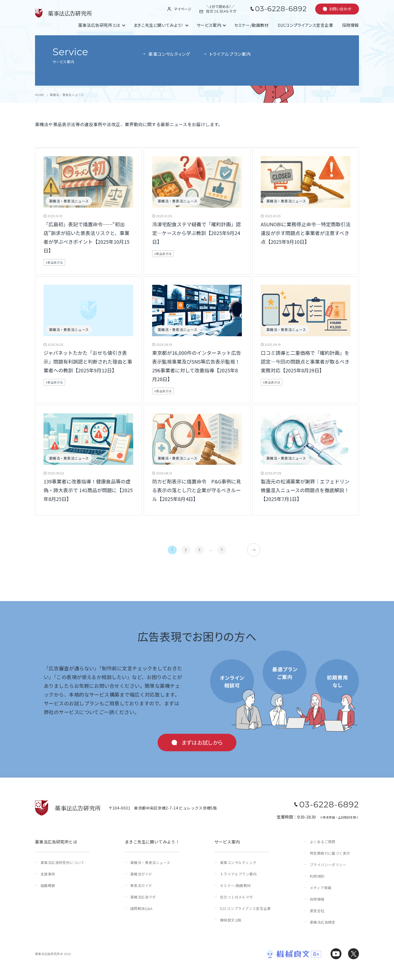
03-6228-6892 (281, 9)
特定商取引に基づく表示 (330, 853)
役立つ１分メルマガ (237, 897)
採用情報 (350, 25)
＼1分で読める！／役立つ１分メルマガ (221, 9)
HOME (40, 95)
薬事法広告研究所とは (99, 25)
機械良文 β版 (231, 920)
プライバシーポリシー (328, 865)
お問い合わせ (340, 9)
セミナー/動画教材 (251, 25)
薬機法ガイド (141, 874)
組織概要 (48, 885)
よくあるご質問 (323, 842)
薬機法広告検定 (323, 922)
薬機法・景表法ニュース (150, 862)
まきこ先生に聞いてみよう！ (159, 25)
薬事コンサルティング (238, 862)
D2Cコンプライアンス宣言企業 (305, 25)
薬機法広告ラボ (143, 897)
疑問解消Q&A (141, 908)
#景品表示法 (54, 262)
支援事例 (48, 874)
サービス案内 (209, 25)
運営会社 (317, 911)
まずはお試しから (202, 742)
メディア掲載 (321, 888)
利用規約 (317, 876)
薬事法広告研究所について (63, 862)
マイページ (183, 9)
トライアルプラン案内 (238, 874)
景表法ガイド (141, 885)
